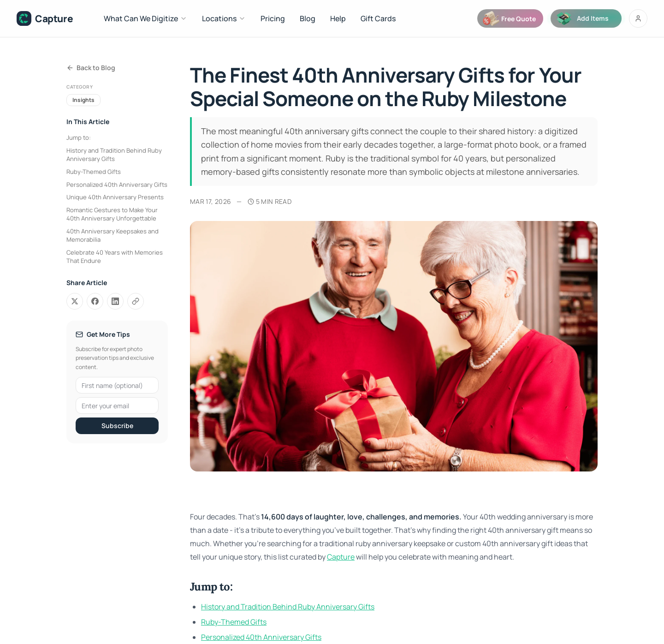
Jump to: (79, 137)
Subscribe (117, 426)
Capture (341, 557)
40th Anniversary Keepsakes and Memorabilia (113, 235)
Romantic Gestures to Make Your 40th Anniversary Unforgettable (112, 214)
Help (338, 18)
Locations (224, 18)
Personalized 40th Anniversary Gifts (117, 185)
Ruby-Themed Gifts (94, 172)
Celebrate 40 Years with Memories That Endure (115, 256)
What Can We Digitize (145, 18)
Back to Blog (91, 68)
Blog (308, 18)
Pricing (273, 18)
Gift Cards (378, 18)
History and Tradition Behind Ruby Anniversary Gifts (114, 155)
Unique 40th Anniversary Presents (115, 197)
